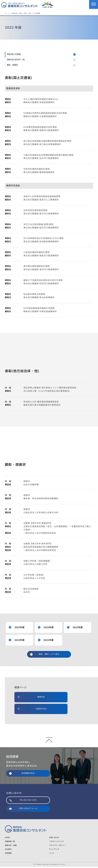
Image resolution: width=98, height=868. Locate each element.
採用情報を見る (22, 774)
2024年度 (46, 629)
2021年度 (46, 641)
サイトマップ (54, 850)
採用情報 (8, 854)
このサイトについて (57, 843)
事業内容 (31, 698)
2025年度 (17, 629)
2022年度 (17, 641)
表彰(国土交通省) (14, 56)
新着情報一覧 (10, 843)
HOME (7, 839)
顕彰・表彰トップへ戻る (45, 655)
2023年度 (75, 629)
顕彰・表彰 (28, 13)
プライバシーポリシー (57, 847)
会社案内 (8, 850)
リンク (52, 854)
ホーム (7, 13)
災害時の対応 (32, 710)
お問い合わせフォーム (23, 810)
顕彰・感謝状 (12, 66)
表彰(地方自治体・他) (16, 61)
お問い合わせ (54, 839)
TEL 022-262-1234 (23, 801)
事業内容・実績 (17, 13)
